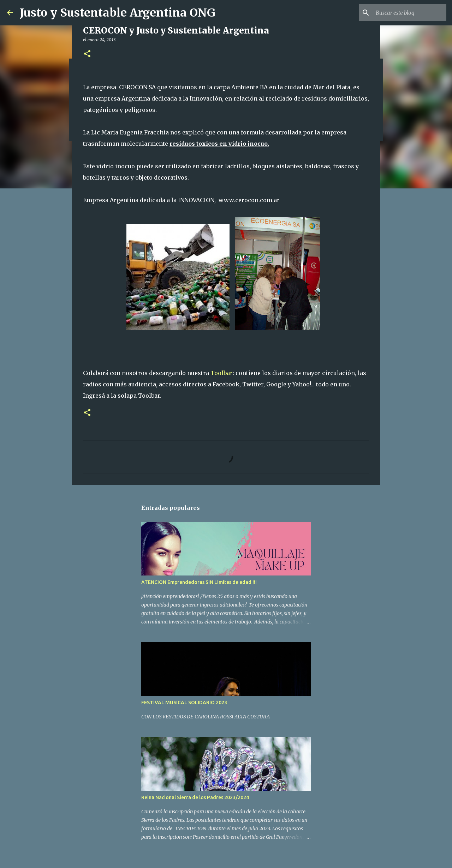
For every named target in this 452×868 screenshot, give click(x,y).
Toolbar (222, 373)
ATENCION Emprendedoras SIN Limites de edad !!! (199, 582)
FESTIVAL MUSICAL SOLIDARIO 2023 (184, 703)
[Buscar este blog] (409, 13)
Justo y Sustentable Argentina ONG (118, 13)
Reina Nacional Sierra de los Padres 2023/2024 (195, 797)
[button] (87, 54)
